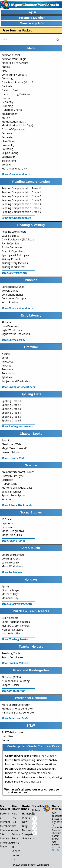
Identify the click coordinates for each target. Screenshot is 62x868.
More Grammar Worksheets (18, 387)
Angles (6, 67)
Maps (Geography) (13, 531)
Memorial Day (10, 598)
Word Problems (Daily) (15, 169)
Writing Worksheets (14, 267)
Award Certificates (12, 657)
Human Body (9, 484)
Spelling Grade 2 (11, 405)
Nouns (6, 354)
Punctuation (9, 373)
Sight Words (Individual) (16, 334)
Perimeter (8, 137)
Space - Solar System (14, 495)
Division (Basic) (11, 90)
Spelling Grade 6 (11, 420)
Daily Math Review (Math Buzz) (20, 82)
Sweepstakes (30, 834)
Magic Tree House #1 (15, 448)
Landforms (8, 527)
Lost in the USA (11, 633)
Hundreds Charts (12, 110)
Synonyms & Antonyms (15, 255)
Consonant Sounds (13, 287)
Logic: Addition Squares (16, 622)
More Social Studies (13, 541)
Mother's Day (10, 594)
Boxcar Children (11, 452)
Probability (8, 145)
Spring (6, 586)
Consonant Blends (13, 295)
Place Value (8, 141)
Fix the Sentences (12, 247)
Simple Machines (12, 492)
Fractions (7, 98)
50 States (7, 519)
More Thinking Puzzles (15, 639)
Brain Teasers (10, 618)
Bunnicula (8, 440)
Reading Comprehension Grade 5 (21, 208)
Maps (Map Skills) (12, 535)
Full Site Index (15, 826)
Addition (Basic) (11, 55)
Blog (25, 826)
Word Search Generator (16, 705)
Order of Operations (14, 129)
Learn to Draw (10, 563)
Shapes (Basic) (10, 685)
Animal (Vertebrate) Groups (18, 472)
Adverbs (6, 366)
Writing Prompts (11, 259)
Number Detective (12, 630)
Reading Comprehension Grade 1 (21, 192)
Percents (7, 133)
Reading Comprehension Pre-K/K (21, 188)
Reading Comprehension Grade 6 (21, 212)
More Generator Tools (15, 718)
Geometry (7, 102)
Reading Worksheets (14, 232)
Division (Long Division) (16, 94)
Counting (7, 78)
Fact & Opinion (10, 243)
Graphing (7, 106)
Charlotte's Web (11, 444)
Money (6, 118)
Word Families (10, 302)
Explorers (7, 523)
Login (3, 846)
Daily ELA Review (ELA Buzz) (18, 239)
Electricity (7, 480)
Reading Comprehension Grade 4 (21, 204)
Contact (6, 740)
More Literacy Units (13, 458)
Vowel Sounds (10, 291)
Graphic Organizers (13, 251)
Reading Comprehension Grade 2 (21, 196)
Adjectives (7, 362)
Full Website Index (12, 732)
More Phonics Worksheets (17, 308)
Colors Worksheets (13, 555)
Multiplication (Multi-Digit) (17, 125)
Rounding (7, 149)
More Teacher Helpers (15, 663)
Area (4, 71)
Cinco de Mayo (10, 590)
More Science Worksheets (17, 505)
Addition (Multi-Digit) (14, 59)
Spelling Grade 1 (11, 401)
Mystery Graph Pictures (16, 626)
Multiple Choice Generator (17, 709)
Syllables (7, 377)
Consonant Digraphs (14, 298)
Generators (29, 838)
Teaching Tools (11, 653)
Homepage (29, 814)
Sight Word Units (12, 330)
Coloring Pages (11, 559)
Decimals (7, 86)
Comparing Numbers (14, 75)
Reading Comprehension (16, 218)
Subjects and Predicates (16, 381)
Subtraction (9, 157)
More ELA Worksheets (15, 273)
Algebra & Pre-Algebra (15, 63)
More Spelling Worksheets (17, 426)
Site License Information (7, 838)
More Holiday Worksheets (17, 604)
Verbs (5, 358)
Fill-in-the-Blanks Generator (18, 713)
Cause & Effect (10, 236)
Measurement (10, 114)
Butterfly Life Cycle (13, 476)
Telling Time (9, 161)
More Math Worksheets (16, 174)
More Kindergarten (13, 691)
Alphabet (7, 322)
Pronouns (8, 369)
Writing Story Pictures (15, 263)
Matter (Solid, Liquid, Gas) (17, 488)
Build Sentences (11, 326)
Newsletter (29, 830)
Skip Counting (10, 153)
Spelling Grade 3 (11, 409)
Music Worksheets (13, 566)
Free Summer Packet (17, 30)
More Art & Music (12, 572)
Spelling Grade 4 (11, 413)
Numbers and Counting (16, 681)
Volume (6, 165)
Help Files (7, 736)
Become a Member (57, 849)
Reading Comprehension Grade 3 (21, 200)
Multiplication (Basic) (14, 122)
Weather (7, 499)
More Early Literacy (13, 340)
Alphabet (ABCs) (11, 677)
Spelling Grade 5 (11, 417)
